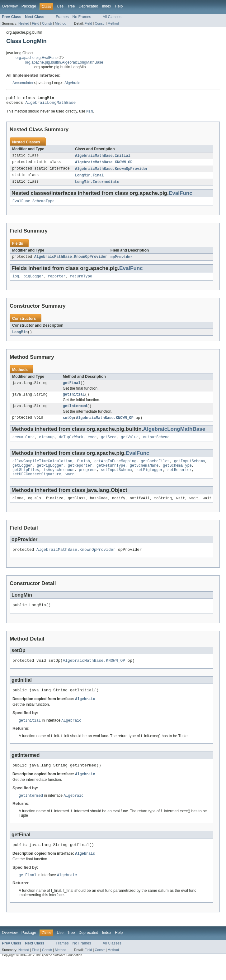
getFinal (72, 389)
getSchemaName (144, 475)
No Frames (82, 17)
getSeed (109, 445)
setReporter (180, 480)
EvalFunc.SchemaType (33, 205)
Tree (71, 6)
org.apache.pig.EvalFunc (36, 58)
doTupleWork (71, 445)
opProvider (122, 262)
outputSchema (156, 445)
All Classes (112, 17)
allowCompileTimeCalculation (42, 470)
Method (60, 23)
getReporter (80, 475)
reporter (57, 281)
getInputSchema (190, 470)
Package (29, 6)
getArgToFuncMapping (115, 470)
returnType (81, 281)
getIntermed (75, 413)
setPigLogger (150, 480)
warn (70, 485)
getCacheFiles (155, 470)
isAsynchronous (59, 480)
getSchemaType (177, 475)
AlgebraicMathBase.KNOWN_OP (104, 165)
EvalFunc (181, 197)
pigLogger (34, 281)
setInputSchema (116, 480)
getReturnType (111, 475)
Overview (10, 6)
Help (119, 6)
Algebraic (72, 83)
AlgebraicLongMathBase (51, 104)
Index (106, 6)
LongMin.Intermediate (97, 185)
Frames (62, 17)
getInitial (74, 401)
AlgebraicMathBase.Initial (103, 158)
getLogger (22, 475)
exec (92, 445)
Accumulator (23, 83)
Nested (24, 23)
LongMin (20, 338)
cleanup (47, 445)
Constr (47, 23)
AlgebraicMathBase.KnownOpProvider (112, 172)
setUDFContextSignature (37, 485)
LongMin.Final (89, 179)
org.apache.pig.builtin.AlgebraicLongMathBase (64, 62)
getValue (130, 445)
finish (83, 470)
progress (88, 480)
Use (60, 6)
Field (35, 23)
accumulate (24, 445)
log (16, 281)
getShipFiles (26, 480)
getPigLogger (50, 475)
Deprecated (89, 6)
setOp (68, 425)
